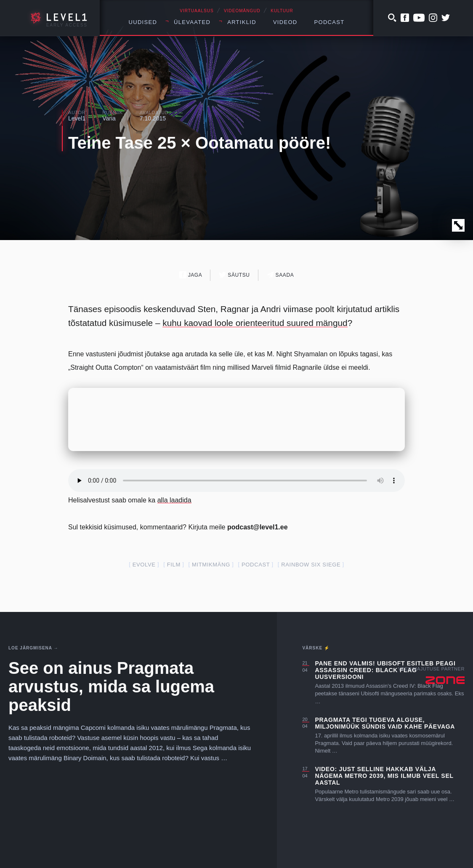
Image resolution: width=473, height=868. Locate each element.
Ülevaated (192, 22)
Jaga (191, 275)
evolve (144, 565)
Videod (285, 22)
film (174, 565)
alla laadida (174, 500)
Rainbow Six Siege (311, 565)
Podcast (330, 22)
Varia (109, 118)
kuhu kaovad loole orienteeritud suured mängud (255, 323)
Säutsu (234, 275)
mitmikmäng (211, 565)
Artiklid (242, 22)
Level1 (77, 118)
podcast (256, 565)
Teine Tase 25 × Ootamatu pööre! (199, 143)
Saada (280, 275)
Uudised (143, 22)
